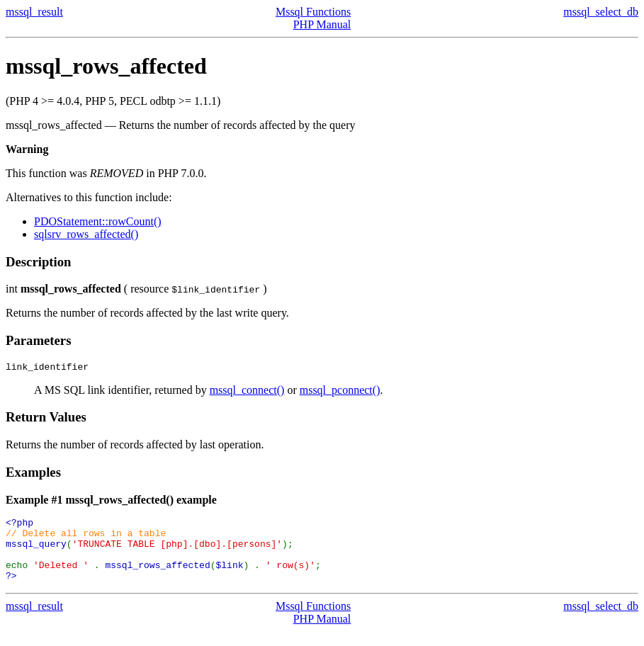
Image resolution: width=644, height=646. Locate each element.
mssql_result (34, 12)
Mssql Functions (313, 12)
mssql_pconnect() (340, 392)
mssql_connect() (247, 392)
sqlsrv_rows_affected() (86, 234)
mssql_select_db (601, 12)
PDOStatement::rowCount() (98, 221)
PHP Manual (322, 24)
